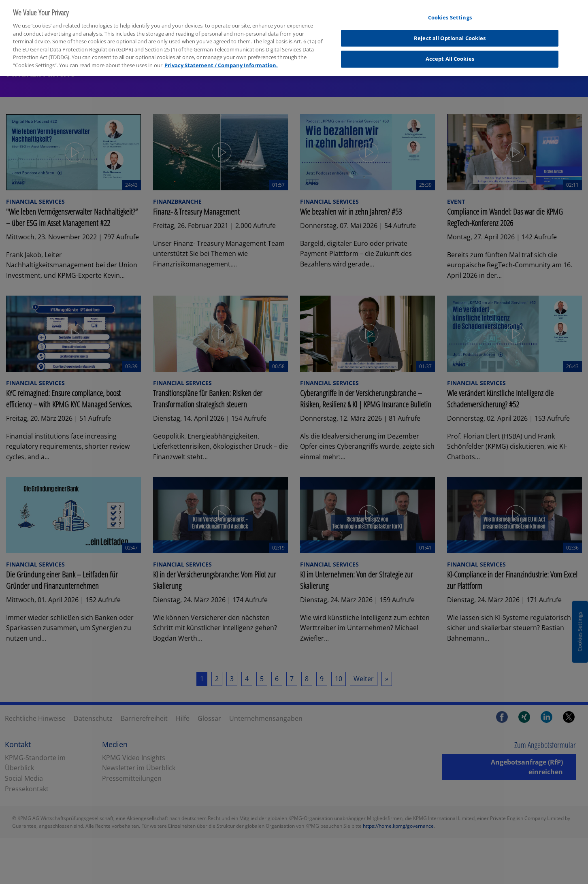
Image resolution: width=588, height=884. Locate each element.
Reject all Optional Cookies (450, 33)
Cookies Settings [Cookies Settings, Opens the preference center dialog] (450, 13)
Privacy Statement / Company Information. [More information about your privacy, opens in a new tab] (221, 60)
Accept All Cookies (450, 54)
